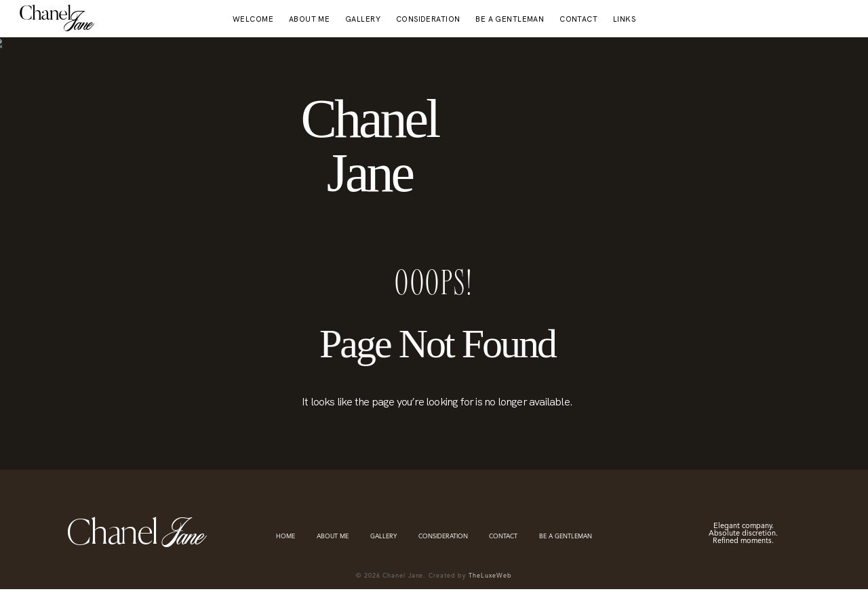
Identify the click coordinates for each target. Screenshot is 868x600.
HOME (285, 537)
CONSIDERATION (428, 19)
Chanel (44, 15)
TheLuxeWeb (490, 576)
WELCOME (253, 19)
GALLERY (363, 19)
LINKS (624, 19)
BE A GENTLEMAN (510, 19)
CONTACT (578, 19)
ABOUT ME (309, 19)
